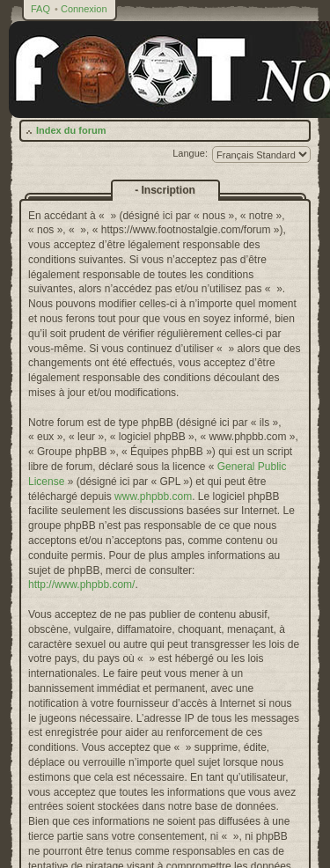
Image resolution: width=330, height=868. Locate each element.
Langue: (190, 153)
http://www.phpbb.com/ (81, 585)
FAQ (40, 9)
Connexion (84, 9)
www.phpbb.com (153, 497)
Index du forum (71, 130)
